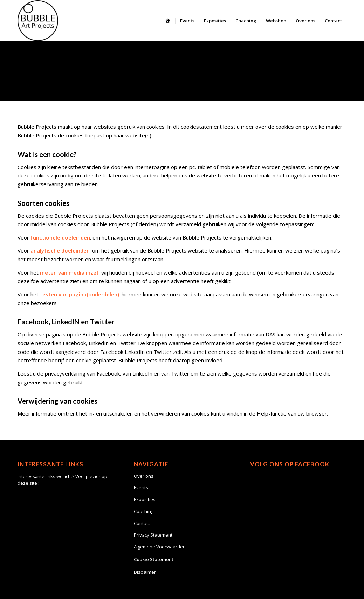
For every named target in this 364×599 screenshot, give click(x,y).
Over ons (144, 476)
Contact (142, 523)
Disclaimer (145, 572)
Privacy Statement (153, 535)
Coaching (144, 511)
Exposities (145, 499)
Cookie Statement (154, 559)
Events (141, 487)
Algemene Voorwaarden (160, 547)
